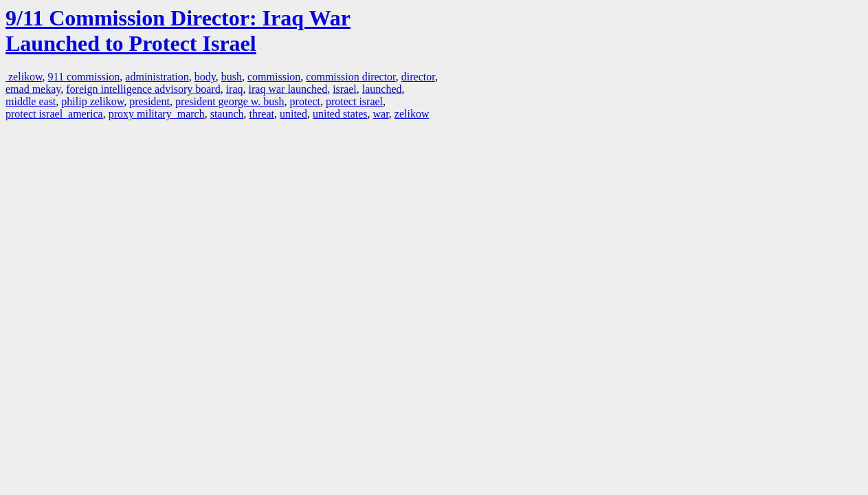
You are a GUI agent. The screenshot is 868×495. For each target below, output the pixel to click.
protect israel (354, 101)
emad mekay (33, 89)
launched (382, 89)
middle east (31, 101)
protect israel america (54, 114)
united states (340, 114)
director (418, 77)
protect (305, 101)
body (205, 77)
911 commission (84, 77)
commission (274, 77)
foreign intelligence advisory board (143, 89)
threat (262, 114)
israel (345, 89)
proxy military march (157, 114)
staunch (227, 114)
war (381, 114)
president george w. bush (230, 101)
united (293, 114)
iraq (235, 89)
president (149, 101)
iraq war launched (288, 89)
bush (232, 77)
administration (157, 77)
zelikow (24, 77)
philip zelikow (92, 101)
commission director (350, 77)
